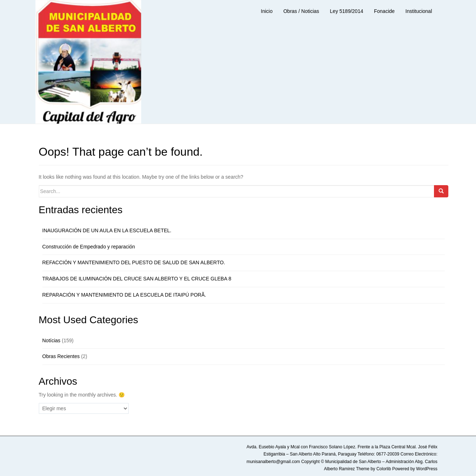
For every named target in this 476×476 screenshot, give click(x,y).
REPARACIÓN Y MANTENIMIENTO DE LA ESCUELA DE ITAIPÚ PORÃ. (124, 295)
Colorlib (384, 469)
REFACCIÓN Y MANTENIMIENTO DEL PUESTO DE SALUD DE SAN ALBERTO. (134, 262)
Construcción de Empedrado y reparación (89, 247)
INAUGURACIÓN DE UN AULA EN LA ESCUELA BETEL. (107, 230)
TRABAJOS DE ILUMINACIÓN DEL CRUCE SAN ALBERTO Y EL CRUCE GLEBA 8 (137, 279)
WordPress (427, 469)
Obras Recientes (61, 356)
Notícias (52, 340)
